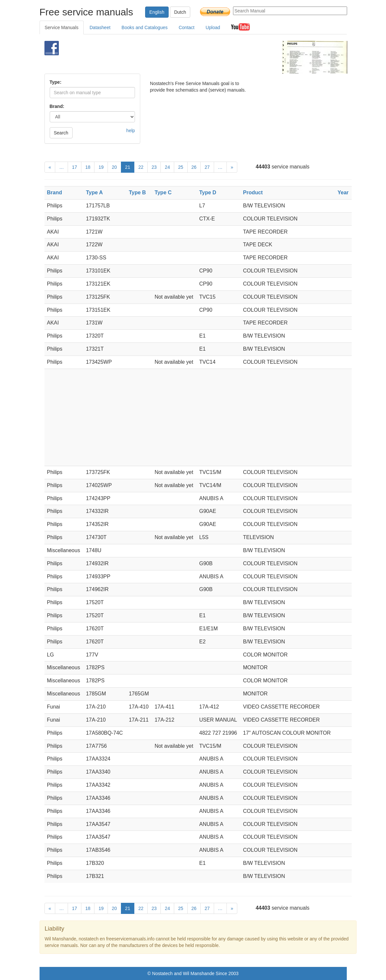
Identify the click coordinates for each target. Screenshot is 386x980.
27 (207, 167)
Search (61, 133)
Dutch (180, 12)
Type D (208, 192)
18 (88, 167)
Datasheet (100, 27)
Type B (137, 192)
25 (181, 167)
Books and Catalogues (145, 27)
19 (101, 167)
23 (154, 167)
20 (114, 167)
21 (128, 167)
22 (141, 167)
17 (75, 167)
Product (253, 192)
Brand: (57, 106)
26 (194, 167)
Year (343, 192)
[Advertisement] (185, 57)
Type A (94, 192)
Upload (213, 27)
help (130, 131)
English (157, 12)
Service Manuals (62, 27)
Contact (187, 27)
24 (167, 167)
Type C (163, 192)
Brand (55, 192)
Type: (56, 82)
